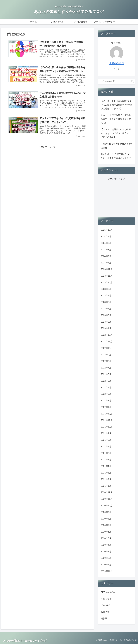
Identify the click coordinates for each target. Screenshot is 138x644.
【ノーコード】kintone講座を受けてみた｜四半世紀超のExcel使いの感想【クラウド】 (116, 105)
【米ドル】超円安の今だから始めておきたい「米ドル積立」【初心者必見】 (116, 133)
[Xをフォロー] (115, 69)
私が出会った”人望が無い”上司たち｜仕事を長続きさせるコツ (116, 156)
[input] (117, 81)
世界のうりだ (117, 63)
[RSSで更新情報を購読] (118, 69)
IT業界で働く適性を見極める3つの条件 (116, 146)
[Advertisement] (47, 168)
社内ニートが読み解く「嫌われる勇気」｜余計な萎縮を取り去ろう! (116, 119)
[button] (132, 81)
